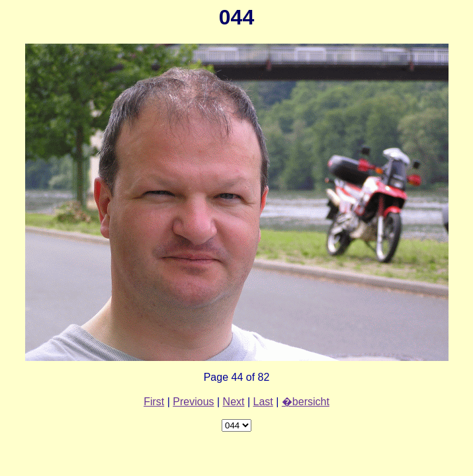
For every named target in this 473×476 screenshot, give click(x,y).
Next (234, 402)
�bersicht (306, 402)
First (154, 402)
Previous (193, 402)
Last (263, 402)
